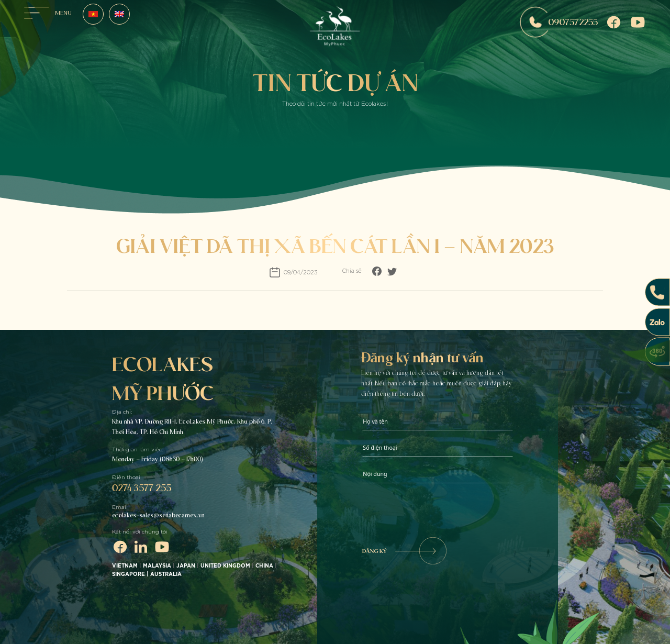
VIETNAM (125, 566)
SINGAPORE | (131, 574)
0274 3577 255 (142, 488)
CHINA (264, 566)
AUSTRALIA (167, 574)
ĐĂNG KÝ (404, 551)
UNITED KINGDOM (225, 566)
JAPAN (186, 566)
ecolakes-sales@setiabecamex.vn (158, 515)
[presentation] (442, 512)
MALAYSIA (157, 566)
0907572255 (559, 22)
